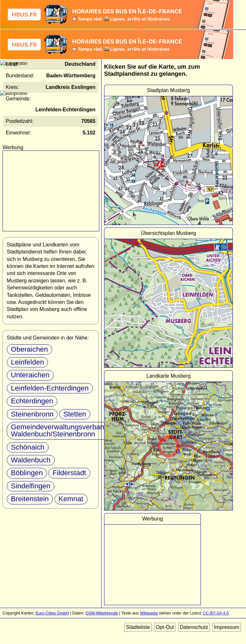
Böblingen (27, 473)
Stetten (75, 414)
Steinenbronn (32, 414)
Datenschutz (194, 627)
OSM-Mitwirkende (102, 613)
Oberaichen (29, 349)
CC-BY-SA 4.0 (216, 613)
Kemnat (71, 499)
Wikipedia (149, 613)
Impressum (227, 627)
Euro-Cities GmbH (52, 613)
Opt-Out (165, 627)
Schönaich (28, 447)
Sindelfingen (31, 486)
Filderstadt (69, 473)
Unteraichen (30, 375)
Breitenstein (30, 499)
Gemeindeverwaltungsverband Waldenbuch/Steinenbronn (60, 430)
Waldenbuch (31, 460)
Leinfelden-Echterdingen (50, 388)
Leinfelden (27, 362)
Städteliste (138, 627)
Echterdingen (32, 401)
